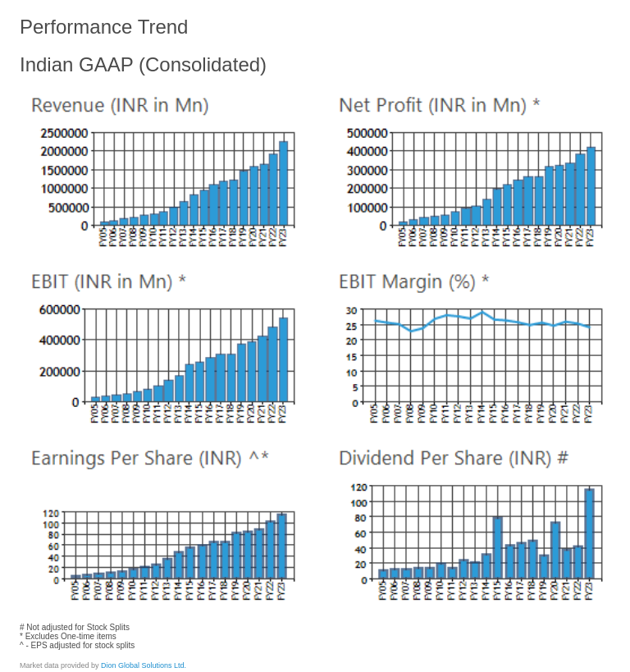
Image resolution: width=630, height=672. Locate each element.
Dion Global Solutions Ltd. (144, 665)
